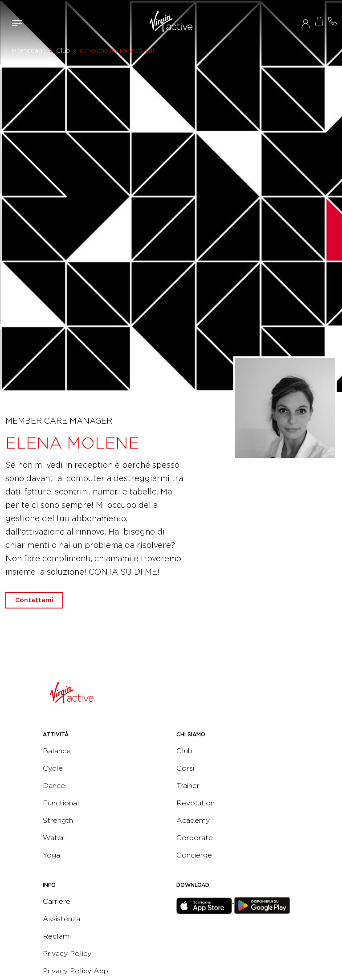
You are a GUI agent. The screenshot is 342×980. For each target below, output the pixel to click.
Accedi (306, 23)
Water (54, 838)
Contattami (332, 21)
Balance (57, 751)
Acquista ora (319, 21)
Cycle (53, 768)
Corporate (195, 838)
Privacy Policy (67, 953)
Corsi (185, 768)
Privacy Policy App (75, 971)
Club (63, 50)
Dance (54, 786)
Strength (58, 820)
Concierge (194, 855)
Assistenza (61, 919)
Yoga (51, 855)
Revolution (195, 803)
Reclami (57, 936)
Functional (61, 803)
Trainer (188, 786)
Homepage (29, 50)
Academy (193, 820)
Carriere (57, 901)
